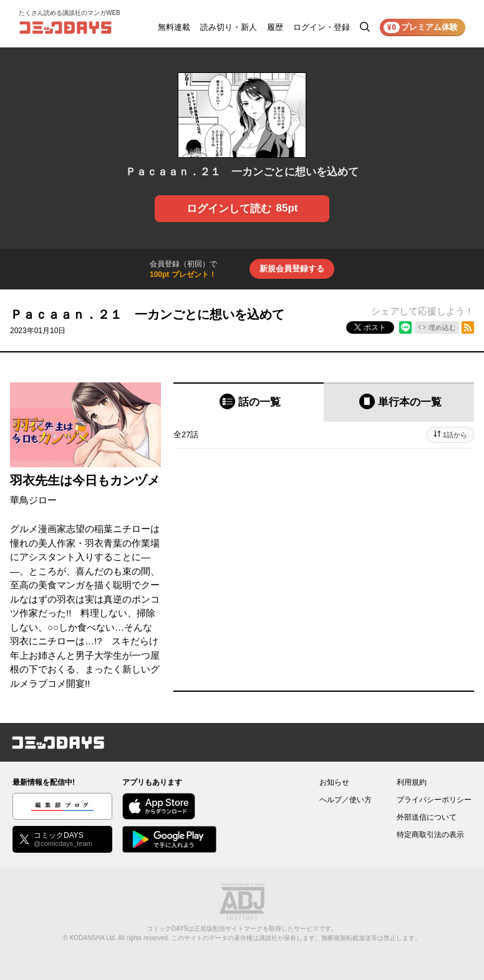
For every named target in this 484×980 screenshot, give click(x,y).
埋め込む (442, 327)
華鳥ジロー (33, 500)
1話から (455, 435)
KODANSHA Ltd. (93, 938)
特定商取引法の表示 (430, 835)
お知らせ (334, 782)
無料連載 (174, 27)
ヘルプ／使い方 (346, 800)
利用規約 (412, 782)
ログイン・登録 (322, 27)
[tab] (249, 402)
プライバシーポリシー (434, 800)
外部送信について (427, 817)
